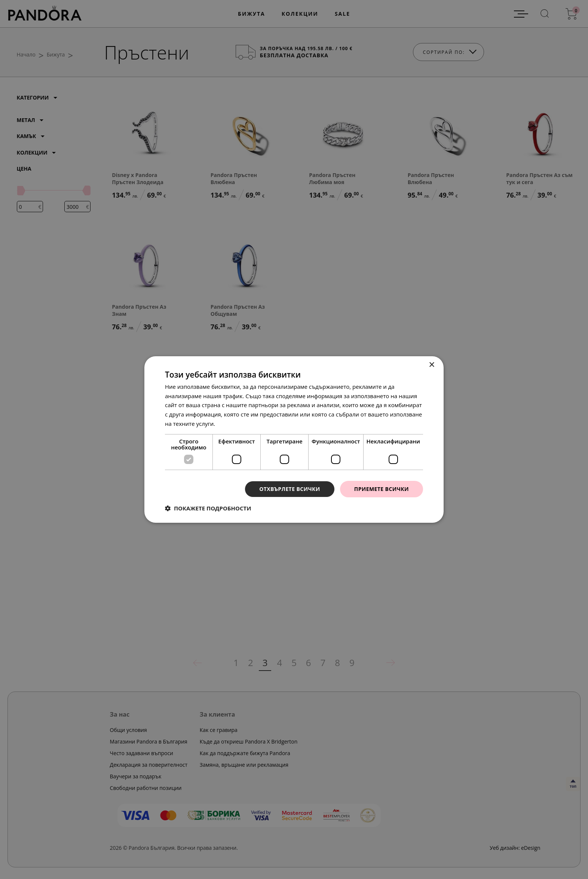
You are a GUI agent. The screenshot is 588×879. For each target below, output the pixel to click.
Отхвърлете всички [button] (290, 489)
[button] (208, 508)
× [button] (431, 365)
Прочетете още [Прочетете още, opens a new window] (238, 424)
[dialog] (294, 439)
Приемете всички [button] (382, 489)
